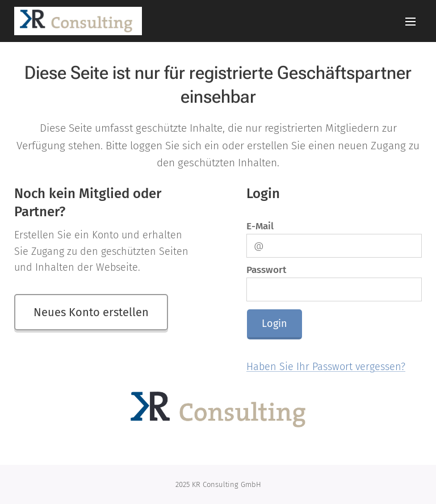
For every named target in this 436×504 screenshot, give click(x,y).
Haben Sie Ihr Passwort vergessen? (326, 367)
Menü (410, 22)
